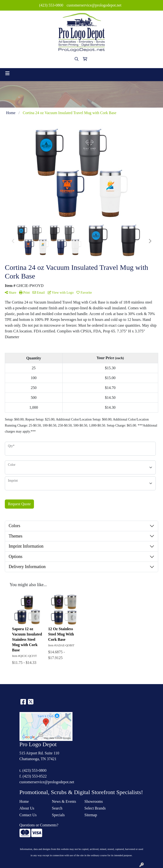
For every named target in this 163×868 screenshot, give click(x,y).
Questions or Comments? (39, 825)
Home (24, 801)
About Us (27, 808)
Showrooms (94, 801)
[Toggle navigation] (7, 73)
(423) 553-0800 (51, 5)
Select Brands (95, 808)
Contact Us (28, 815)
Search (57, 808)
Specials (58, 815)
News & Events (64, 801)
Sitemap (91, 815)
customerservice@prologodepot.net (94, 5)
